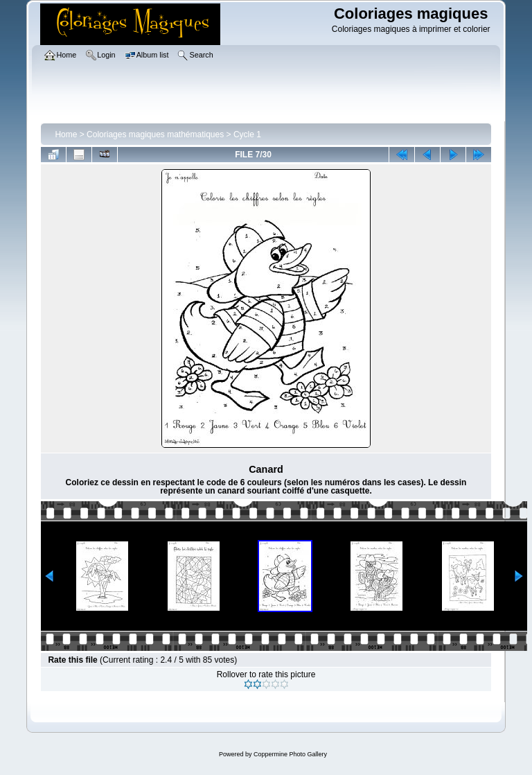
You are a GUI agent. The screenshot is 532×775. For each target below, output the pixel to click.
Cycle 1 (247, 134)
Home (66, 134)
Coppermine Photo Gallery (290, 754)
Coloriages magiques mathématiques (155, 134)
